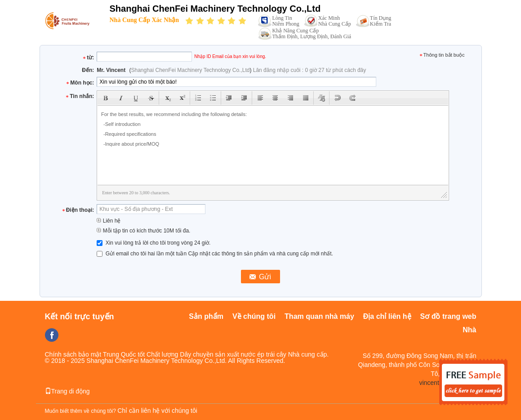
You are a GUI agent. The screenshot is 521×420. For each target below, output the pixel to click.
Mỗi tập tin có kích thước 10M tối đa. (143, 231)
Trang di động (67, 391)
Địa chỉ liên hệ (387, 316)
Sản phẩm (206, 316)
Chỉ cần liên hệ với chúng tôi (157, 411)
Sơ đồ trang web (448, 316)
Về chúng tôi (254, 316)
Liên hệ (109, 221)
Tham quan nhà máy (319, 316)
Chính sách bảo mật (73, 354)
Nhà (469, 330)
